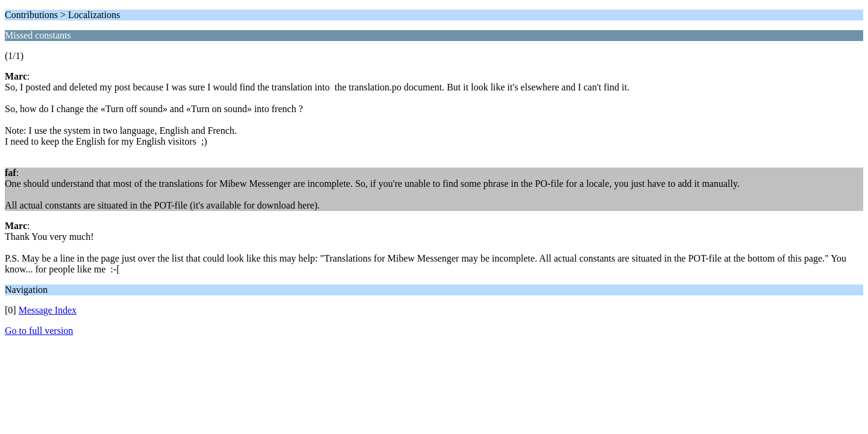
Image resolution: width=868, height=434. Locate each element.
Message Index (48, 310)
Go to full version (39, 331)
